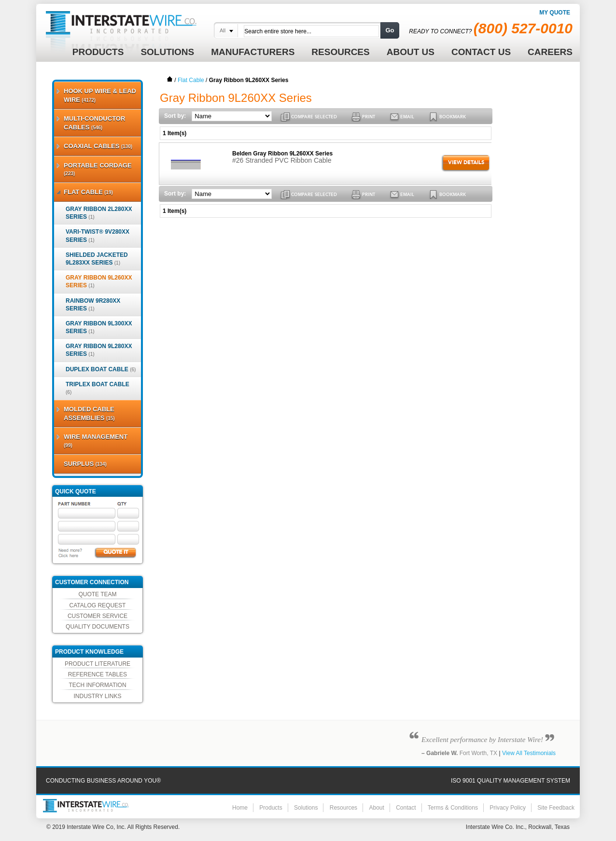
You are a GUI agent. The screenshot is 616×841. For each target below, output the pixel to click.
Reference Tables (98, 674)
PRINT (369, 117)
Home (170, 79)
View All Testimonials (529, 753)
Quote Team (97, 594)
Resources (343, 808)
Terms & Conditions (453, 808)
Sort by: (175, 116)
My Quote (555, 13)
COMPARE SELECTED (314, 117)
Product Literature (98, 664)
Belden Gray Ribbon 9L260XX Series (282, 154)
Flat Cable (191, 80)
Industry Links (98, 696)
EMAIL (407, 117)
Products (271, 808)
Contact (406, 808)
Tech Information (97, 685)
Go (390, 30)
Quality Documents (98, 627)
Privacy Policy (508, 808)
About (376, 808)
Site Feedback (556, 808)
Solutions (306, 808)
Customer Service (98, 616)
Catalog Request (98, 605)
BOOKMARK (453, 117)
